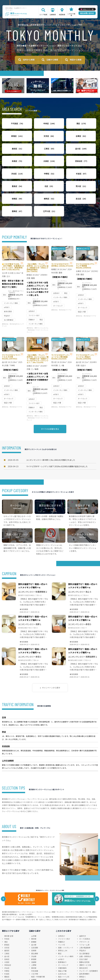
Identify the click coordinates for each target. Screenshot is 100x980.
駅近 (60, 940)
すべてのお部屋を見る (50, 415)
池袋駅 (34, 948)
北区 (13, 183)
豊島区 (87, 169)
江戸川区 (62, 198)
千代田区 (13, 127)
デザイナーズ (84, 928)
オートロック (63, 951)
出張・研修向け (85, 943)
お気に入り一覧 (88, 9)
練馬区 (87, 183)
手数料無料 (62, 954)
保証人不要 (62, 957)
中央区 (37, 127)
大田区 (62, 155)
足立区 (13, 198)
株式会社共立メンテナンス (13, 311)
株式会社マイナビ (65, 296)
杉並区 (62, 169)
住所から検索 (29, 60)
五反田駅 (35, 934)
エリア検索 (43, 14)
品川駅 (34, 931)
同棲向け (61, 928)
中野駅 (34, 966)
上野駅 (34, 951)
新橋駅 (34, 928)
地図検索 (62, 14)
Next (95, 885)
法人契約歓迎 (84, 940)
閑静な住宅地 (84, 948)
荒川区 (37, 183)
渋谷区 (12, 169)
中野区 (37, 169)
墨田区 (62, 141)
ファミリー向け (64, 925)
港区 (62, 127)
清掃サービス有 (85, 951)
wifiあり (61, 946)
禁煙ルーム (62, 969)
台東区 (37, 141)
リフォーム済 (84, 931)
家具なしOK (63, 937)
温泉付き (83, 922)
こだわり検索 (71, 14)
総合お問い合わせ (87, 13)
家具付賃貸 (62, 966)
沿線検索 (53, 14)
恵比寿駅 (35, 940)
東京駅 (34, 925)
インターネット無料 (66, 943)
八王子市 (8, 966)
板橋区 (62, 183)
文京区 (13, 141)
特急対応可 (84, 969)
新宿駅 (34, 946)
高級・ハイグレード (66, 934)
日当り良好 (84, 946)
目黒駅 (34, 937)
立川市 (7, 969)
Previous (5, 885)
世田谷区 (87, 155)
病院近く (83, 963)
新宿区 (87, 127)
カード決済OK (85, 925)
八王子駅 (35, 960)
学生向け (83, 937)
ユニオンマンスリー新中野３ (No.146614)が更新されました (41, 446)
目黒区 (37, 155)
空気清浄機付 (84, 960)
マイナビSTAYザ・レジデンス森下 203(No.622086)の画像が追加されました (48, 453)
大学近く (83, 966)
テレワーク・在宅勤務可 (89, 957)
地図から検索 (76, 60)
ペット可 (61, 931)
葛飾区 (37, 198)
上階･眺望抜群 (85, 934)
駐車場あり (62, 948)
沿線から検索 (52, 60)
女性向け (61, 922)
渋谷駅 (34, 943)
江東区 (87, 141)
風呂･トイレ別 (64, 963)
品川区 (12, 155)
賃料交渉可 (84, 954)
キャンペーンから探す (51, 674)
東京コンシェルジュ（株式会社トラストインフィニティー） (37, 316)
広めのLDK (62, 960)
